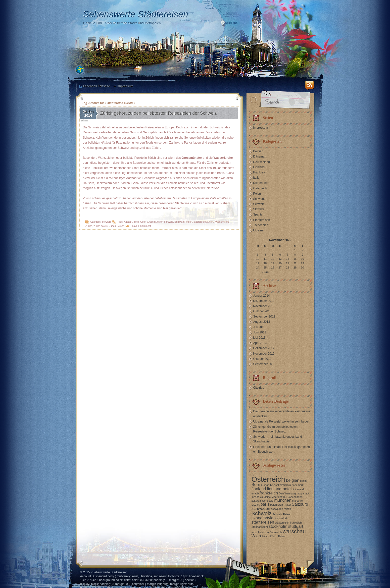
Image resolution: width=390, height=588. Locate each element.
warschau (294, 531)
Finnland (259, 167)
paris (265, 504)
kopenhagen (295, 497)
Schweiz (106, 222)
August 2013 (262, 322)
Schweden (260, 199)
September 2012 (264, 364)
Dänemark (260, 157)
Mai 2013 (259, 338)
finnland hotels (280, 489)
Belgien (258, 151)
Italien (257, 178)
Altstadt (128, 222)
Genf (143, 222)
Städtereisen (262, 220)
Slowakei (259, 209)
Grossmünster (155, 222)
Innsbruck (257, 497)
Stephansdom (260, 527)
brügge (265, 485)
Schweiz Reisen (183, 222)
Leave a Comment (141, 226)
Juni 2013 (260, 332)
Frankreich (260, 172)
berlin (303, 481)
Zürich (89, 226)
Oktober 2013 (262, 311)
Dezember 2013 (264, 301)
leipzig (270, 501)
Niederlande (261, 183)
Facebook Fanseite (97, 86)
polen (274, 505)
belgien (293, 480)
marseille (298, 501)
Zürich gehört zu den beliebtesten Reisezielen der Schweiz (158, 113)
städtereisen (263, 522)
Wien (256, 536)
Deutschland (262, 162)
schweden (261, 508)
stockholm (278, 526)
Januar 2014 (262, 296)
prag (280, 505)
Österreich (260, 188)
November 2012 (264, 354)
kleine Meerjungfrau (276, 497)
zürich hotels (100, 226)
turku (254, 532)
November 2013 (264, 306)
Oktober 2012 (262, 359)
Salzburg (300, 504)
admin (84, 121)
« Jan (265, 272)
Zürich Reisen (117, 226)
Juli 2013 (259, 327)
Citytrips (259, 388)
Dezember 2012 (264, 348)
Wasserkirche (222, 222)
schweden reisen (281, 509)
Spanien (259, 214)
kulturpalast (258, 501)
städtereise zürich (203, 222)
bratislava (285, 485)
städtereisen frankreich (288, 523)
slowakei (282, 518)
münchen (283, 500)
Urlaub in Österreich (270, 532)
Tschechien (261, 225)
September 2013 (264, 317)
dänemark (298, 485)
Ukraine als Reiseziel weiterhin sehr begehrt (282, 422)
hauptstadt (303, 493)
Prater (287, 505)
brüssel (274, 485)
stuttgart (296, 526)
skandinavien (264, 518)
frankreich (269, 493)
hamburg (291, 493)
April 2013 (260, 343)
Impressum (125, 86)
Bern (136, 222)
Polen (257, 194)
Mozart (256, 505)
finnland (259, 489)
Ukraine (258, 230)
